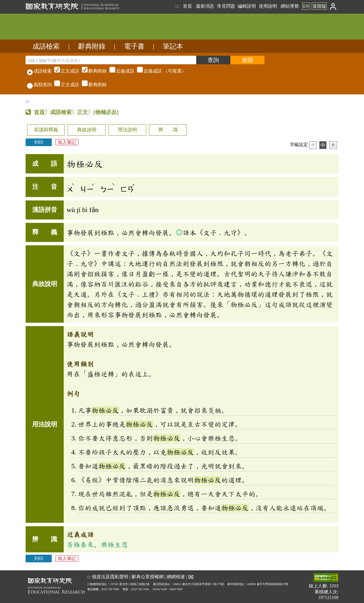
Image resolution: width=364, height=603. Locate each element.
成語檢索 (46, 46)
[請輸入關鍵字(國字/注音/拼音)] (111, 60)
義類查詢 (39, 85)
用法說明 (127, 130)
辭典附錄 (92, 46)
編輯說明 (247, 6)
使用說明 (268, 6)
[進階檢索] (247, 60)
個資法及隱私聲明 (110, 577)
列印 (39, 142)
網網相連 (176, 577)
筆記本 (173, 46)
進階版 (319, 6)
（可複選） (119, 71)
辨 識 (168, 130)
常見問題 (226, 6)
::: (177, 6)
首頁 (187, 6)
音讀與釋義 (46, 130)
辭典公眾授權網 (148, 577)
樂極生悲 (114, 544)
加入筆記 (67, 142)
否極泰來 (80, 544)
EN (306, 6)
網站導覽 (290, 6)
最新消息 (205, 6)
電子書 (134, 46)
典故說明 (87, 130)
